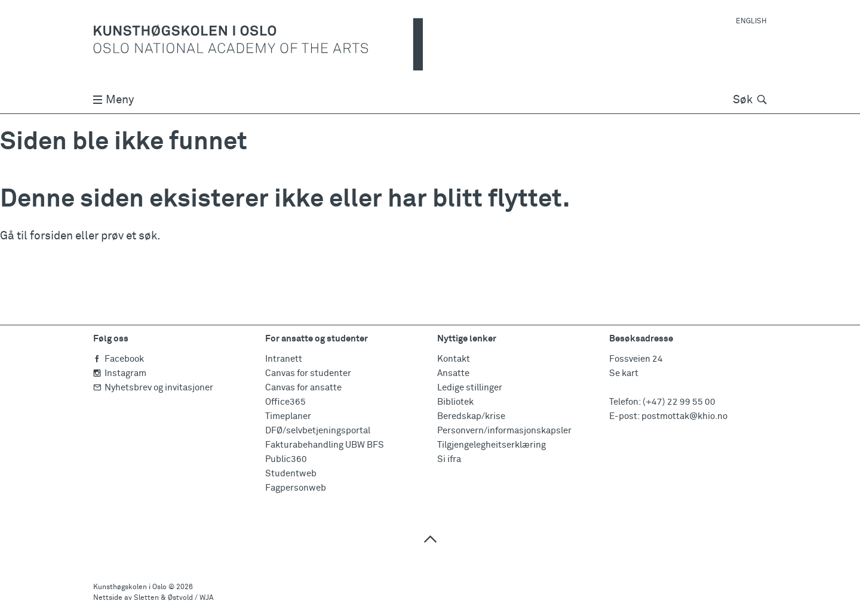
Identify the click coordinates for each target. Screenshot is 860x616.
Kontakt (454, 359)
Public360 (286, 459)
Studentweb (291, 474)
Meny (113, 100)
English (751, 21)
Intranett (284, 359)
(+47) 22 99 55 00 (679, 402)
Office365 (285, 402)
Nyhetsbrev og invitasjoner (153, 388)
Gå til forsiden (36, 236)
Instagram (120, 373)
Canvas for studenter (308, 373)
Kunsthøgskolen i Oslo (130, 587)
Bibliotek (455, 402)
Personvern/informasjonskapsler (504, 431)
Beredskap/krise (471, 416)
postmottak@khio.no (684, 416)
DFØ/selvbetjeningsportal (318, 431)
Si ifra (449, 459)
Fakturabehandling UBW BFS (325, 445)
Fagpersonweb (296, 488)
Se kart (624, 373)
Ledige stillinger (470, 388)
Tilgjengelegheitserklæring (492, 445)
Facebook (119, 359)
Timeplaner (288, 416)
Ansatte (453, 373)
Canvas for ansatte (303, 388)
